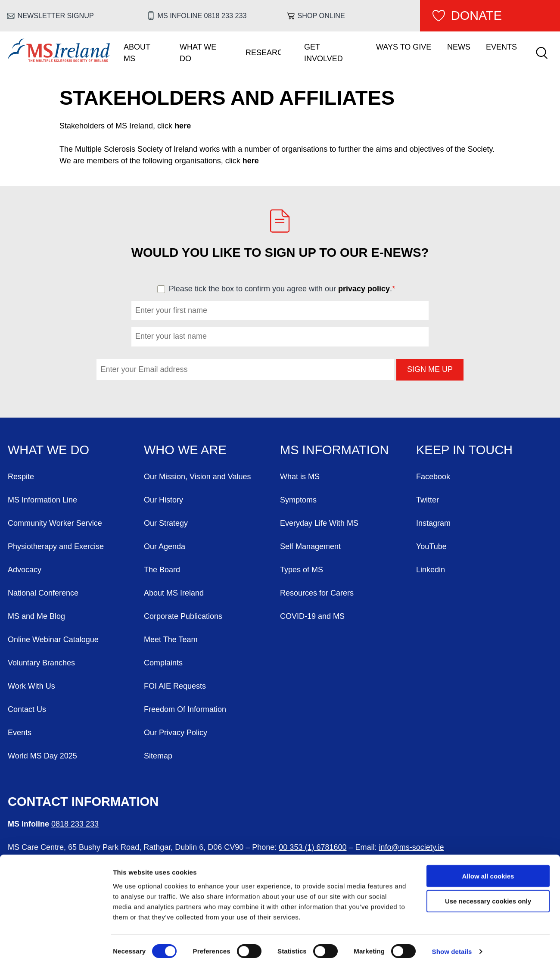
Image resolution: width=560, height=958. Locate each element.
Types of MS (302, 570)
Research (263, 53)
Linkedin (431, 570)
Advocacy (25, 570)
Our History (163, 500)
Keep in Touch (464, 450)
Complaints (163, 663)
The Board (162, 570)
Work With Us (31, 686)
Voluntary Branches (41, 663)
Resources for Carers (317, 593)
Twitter (428, 500)
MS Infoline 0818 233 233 (202, 16)
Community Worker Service (55, 523)
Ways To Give (404, 47)
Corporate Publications (183, 616)
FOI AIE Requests (175, 686)
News (459, 47)
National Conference (43, 593)
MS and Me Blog (36, 616)
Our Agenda (165, 546)
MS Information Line (42, 500)
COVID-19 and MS (312, 616)
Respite (21, 477)
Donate (476, 16)
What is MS (300, 477)
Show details (452, 941)
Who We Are (185, 450)
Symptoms (298, 500)
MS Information (334, 450)
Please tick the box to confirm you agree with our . (286, 289)
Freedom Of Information (185, 709)
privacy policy (364, 289)
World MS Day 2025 (42, 756)
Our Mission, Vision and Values (197, 477)
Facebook (433, 477)
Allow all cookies (488, 865)
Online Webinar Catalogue (53, 640)
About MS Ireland (174, 593)
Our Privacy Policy (176, 733)
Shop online (321, 16)
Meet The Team (171, 640)
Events (501, 47)
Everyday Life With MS (319, 523)
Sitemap (158, 756)
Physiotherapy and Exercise (56, 546)
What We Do (198, 53)
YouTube (431, 546)
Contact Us (27, 709)
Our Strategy (166, 523)
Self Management (310, 546)
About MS (137, 53)
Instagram (433, 523)
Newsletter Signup (56, 16)
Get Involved (324, 53)
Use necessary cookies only (488, 891)
